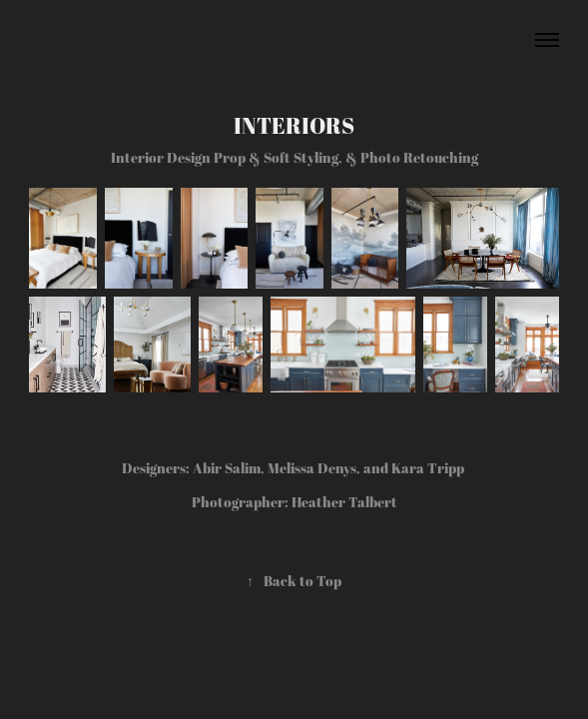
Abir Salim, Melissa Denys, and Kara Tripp (330, 468)
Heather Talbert (344, 502)
